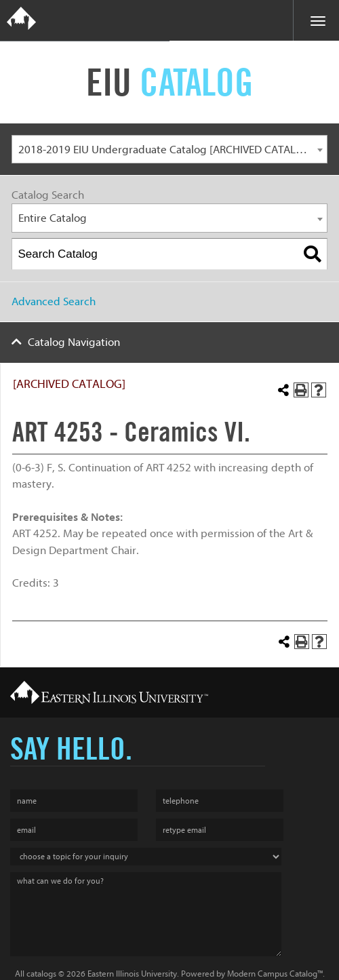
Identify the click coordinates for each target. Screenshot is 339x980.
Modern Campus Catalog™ (275, 974)
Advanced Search (54, 301)
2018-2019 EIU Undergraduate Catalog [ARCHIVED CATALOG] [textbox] (166, 150)
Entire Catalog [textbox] (53, 218)
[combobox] (169, 150)
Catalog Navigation (74, 342)
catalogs (41, 974)
